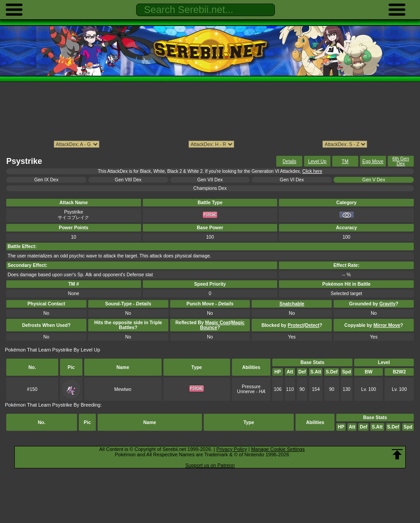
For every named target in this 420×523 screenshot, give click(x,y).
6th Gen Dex (401, 161)
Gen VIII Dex (128, 180)
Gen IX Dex (46, 180)
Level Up (317, 161)
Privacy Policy (231, 449)
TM (345, 161)
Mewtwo (123, 389)
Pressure (251, 387)
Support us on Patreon (210, 465)
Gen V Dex (374, 180)
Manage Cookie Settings (278, 449)
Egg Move (373, 161)
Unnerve (246, 392)
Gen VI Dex (292, 180)
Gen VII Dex (210, 180)
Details (289, 161)
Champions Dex (210, 188)
